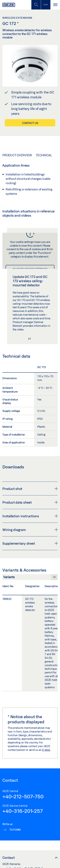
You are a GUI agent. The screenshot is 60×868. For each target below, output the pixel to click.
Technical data (48, 155)
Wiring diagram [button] (30, 530)
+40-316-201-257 (22, 811)
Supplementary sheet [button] (30, 543)
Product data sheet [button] (30, 502)
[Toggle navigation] (55, 5)
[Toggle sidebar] (46, 5)
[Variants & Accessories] (30, 578)
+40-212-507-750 (23, 796)
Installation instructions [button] (30, 516)
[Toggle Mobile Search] (36, 5)
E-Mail (46, 750)
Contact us (30, 123)
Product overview (17, 155)
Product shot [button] (30, 489)
